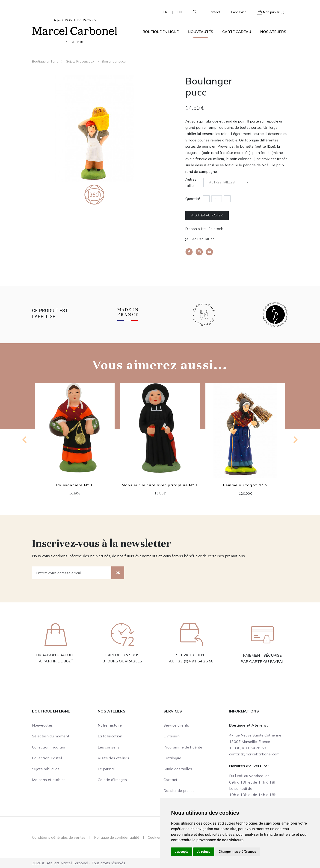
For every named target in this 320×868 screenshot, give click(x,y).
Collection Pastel (47, 758)
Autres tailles (191, 182)
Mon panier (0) (271, 12)
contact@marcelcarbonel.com (254, 754)
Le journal (106, 769)
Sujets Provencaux (80, 61)
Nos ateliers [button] (273, 32)
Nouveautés (200, 32)
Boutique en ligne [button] (161, 32)
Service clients (176, 725)
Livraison (172, 736)
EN (180, 12)
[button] (193, 12)
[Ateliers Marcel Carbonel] (75, 30)
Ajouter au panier (207, 215)
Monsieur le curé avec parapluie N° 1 (160, 485)
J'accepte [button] (182, 852)
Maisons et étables (49, 780)
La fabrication (110, 736)
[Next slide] (295, 440)
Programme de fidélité (183, 747)
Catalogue (172, 758)
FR (165, 12)
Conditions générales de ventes (59, 837)
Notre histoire (110, 725)
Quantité (193, 199)
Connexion (239, 12)
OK (118, 573)
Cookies (154, 837)
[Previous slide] (25, 440)
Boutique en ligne (45, 61)
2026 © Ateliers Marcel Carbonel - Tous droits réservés (79, 863)
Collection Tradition (49, 747)
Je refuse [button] (204, 852)
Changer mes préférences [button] (237, 852)
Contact (214, 12)
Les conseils (109, 747)
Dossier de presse (179, 790)
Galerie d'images (112, 780)
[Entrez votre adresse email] (72, 573)
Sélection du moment (51, 736)
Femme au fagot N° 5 (245, 485)
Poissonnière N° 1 (75, 485)
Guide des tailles (201, 239)
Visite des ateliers (113, 758)
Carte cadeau (237, 32)
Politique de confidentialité (117, 837)
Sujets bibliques (46, 769)
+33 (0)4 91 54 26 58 (195, 661)
